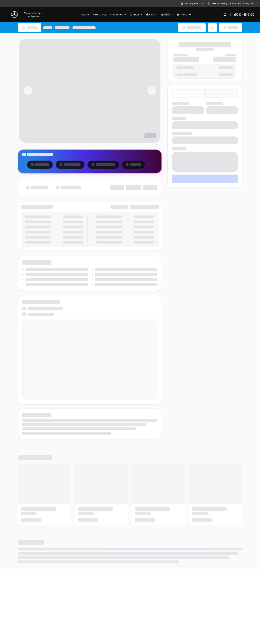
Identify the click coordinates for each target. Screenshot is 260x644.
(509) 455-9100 (244, 15)
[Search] (225, 15)
